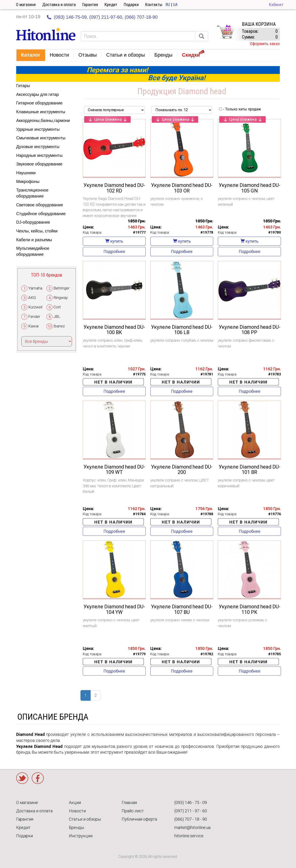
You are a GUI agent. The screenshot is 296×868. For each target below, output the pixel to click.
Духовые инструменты (38, 147)
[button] (31, 55)
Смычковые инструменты (41, 138)
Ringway (61, 298)
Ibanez (59, 326)
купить (114, 241)
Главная (129, 803)
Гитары (23, 86)
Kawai (33, 326)
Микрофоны (28, 182)
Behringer (61, 288)
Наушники (26, 173)
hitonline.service (189, 836)
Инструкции (81, 836)
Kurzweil (35, 307)
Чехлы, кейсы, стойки (37, 231)
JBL (57, 317)
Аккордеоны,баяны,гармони (43, 121)
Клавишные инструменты (41, 112)
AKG (32, 298)
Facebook (38, 778)
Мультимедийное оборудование (33, 251)
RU (168, 5)
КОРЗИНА (225, 32)
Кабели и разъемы (34, 240)
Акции (75, 803)
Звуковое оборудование (39, 164)
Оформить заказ (265, 44)
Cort (57, 307)
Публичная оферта (139, 819)
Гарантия (90, 5)
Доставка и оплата (59, 5)
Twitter (22, 778)
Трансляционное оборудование (32, 193)
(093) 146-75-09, (71, 17)
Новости (77, 811)
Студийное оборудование (41, 214)
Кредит (111, 5)
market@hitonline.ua (192, 827)
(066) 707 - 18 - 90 (191, 819)
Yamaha (35, 288)
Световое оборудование (40, 205)
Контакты (154, 5)
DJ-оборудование (33, 222)
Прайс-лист (133, 811)
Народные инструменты (39, 155)
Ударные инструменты (38, 129)
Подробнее (114, 251)
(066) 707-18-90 (141, 17)
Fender (34, 317)
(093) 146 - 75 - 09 (191, 803)
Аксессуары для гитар (37, 94)
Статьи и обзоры (85, 819)
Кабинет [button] (276, 5)
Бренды (76, 827)
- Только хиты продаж (240, 109)
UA (175, 5)
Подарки (131, 5)
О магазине (26, 5)
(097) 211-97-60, (106, 17)
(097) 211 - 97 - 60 (191, 811)
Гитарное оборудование (39, 103)
